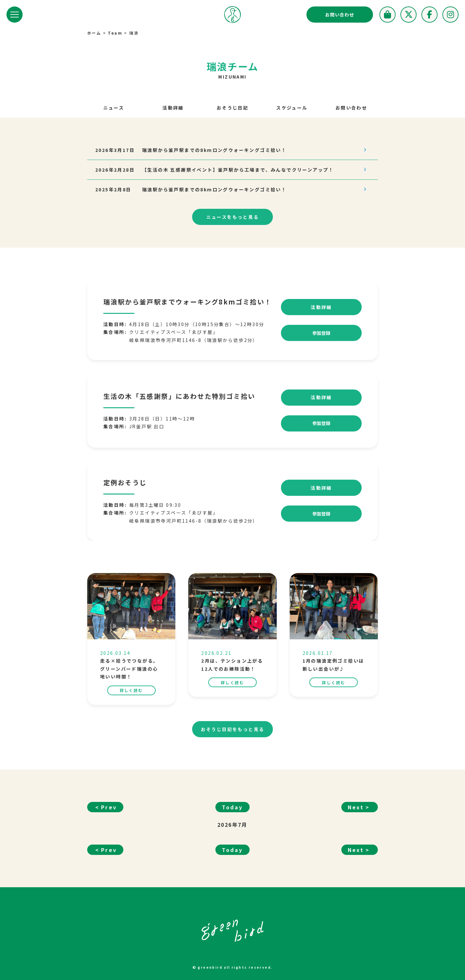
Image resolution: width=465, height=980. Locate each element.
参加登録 (321, 339)
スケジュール (292, 108)
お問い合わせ (340, 15)
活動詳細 (173, 108)
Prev (109, 814)
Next (356, 814)
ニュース (114, 108)
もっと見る (233, 217)
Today (232, 814)
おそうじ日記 (232, 108)
